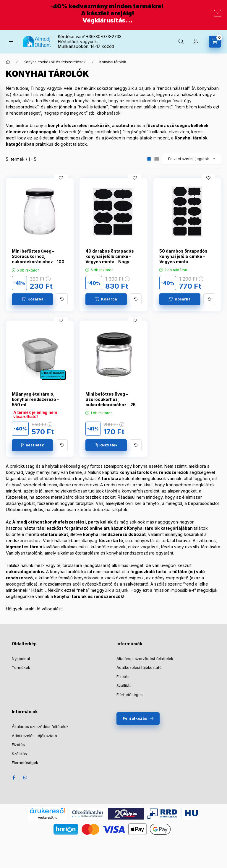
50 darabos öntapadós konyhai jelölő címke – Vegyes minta (183, 256)
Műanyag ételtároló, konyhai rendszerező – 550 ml (35, 399)
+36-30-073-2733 (104, 36)
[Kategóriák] (11, 42)
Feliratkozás (135, 718)
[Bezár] (218, 13)
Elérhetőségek (130, 695)
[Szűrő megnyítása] (6, 115)
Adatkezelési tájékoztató (139, 667)
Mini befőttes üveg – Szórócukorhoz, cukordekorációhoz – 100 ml (38, 259)
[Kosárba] (32, 299)
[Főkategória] (8, 62)
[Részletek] (32, 445)
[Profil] (196, 42)
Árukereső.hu (47, 817)
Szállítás (124, 685)
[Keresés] (181, 42)
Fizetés (123, 677)
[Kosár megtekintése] (215, 42)
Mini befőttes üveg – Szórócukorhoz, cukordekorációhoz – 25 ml (111, 402)
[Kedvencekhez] (61, 178)
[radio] (157, 159)
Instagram (25, 778)
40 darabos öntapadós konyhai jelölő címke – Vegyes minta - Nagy (110, 256)
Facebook (14, 778)
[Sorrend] (192, 159)
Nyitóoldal (21, 659)
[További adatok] (62, 299)
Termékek (21, 667)
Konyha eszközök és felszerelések (55, 62)
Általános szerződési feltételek (145, 659)
